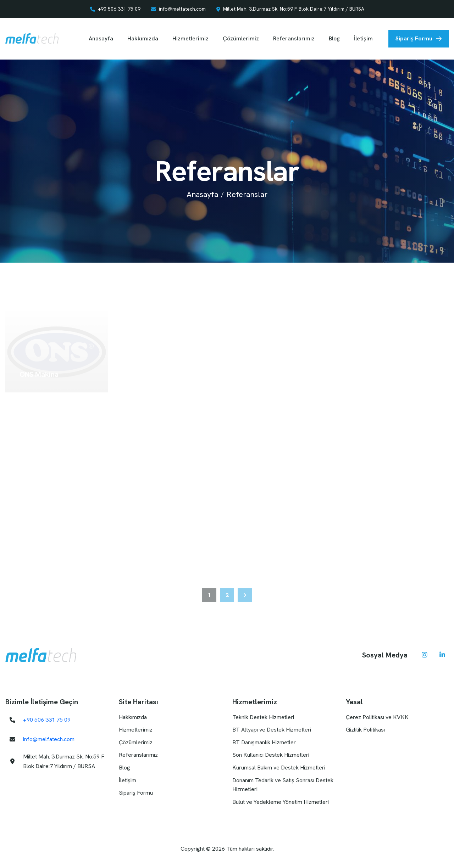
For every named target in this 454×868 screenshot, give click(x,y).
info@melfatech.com (182, 9)
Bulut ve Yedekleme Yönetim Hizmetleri (281, 802)
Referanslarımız (294, 38)
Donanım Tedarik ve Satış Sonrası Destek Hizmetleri (283, 785)
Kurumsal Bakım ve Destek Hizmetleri (279, 768)
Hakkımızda (143, 38)
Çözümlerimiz (241, 38)
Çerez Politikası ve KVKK (377, 717)
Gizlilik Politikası (365, 730)
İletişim (363, 38)
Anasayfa (101, 38)
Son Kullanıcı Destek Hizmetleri (271, 755)
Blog (334, 38)
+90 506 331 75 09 (119, 9)
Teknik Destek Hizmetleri (263, 717)
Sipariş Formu (414, 38)
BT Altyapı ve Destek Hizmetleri (272, 730)
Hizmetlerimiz (190, 38)
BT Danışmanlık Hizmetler (264, 742)
